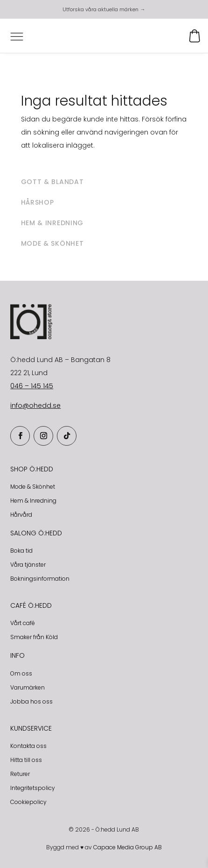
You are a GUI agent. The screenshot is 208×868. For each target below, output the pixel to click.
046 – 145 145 (32, 386)
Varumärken (28, 687)
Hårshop (38, 202)
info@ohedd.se (35, 406)
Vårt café (23, 623)
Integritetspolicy (33, 788)
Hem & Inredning (33, 501)
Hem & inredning (52, 223)
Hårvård (21, 515)
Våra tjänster (28, 565)
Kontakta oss (28, 746)
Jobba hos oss (31, 701)
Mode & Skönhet (33, 487)
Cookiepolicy (28, 802)
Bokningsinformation (40, 579)
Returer (20, 774)
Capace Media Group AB (128, 847)
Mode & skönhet (52, 243)
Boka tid (21, 551)
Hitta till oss (26, 760)
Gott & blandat (52, 182)
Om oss (21, 673)
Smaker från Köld (34, 637)
